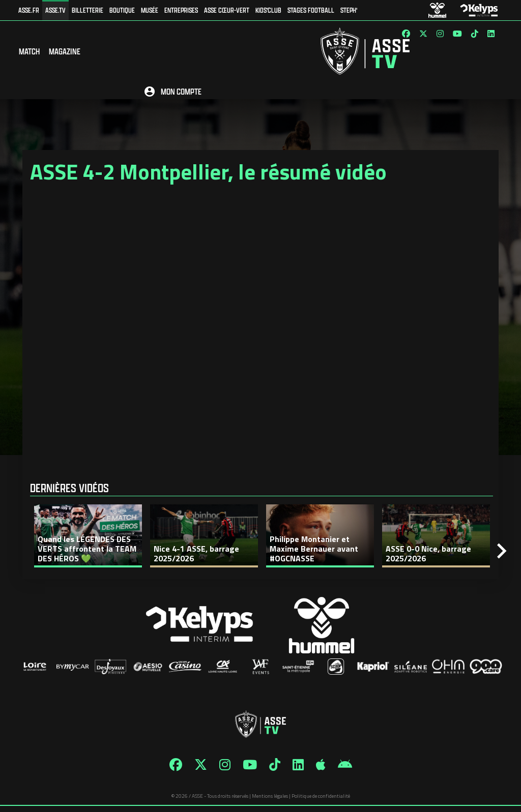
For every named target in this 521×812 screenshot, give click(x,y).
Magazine (65, 54)
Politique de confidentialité (321, 802)
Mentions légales (270, 802)
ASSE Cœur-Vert (227, 10)
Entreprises (181, 10)
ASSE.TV (55, 10)
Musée (150, 10)
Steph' (349, 10)
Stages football (311, 10)
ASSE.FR (29, 10)
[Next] (502, 557)
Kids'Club (268, 10)
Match (29, 54)
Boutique (122, 10)
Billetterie (88, 10)
